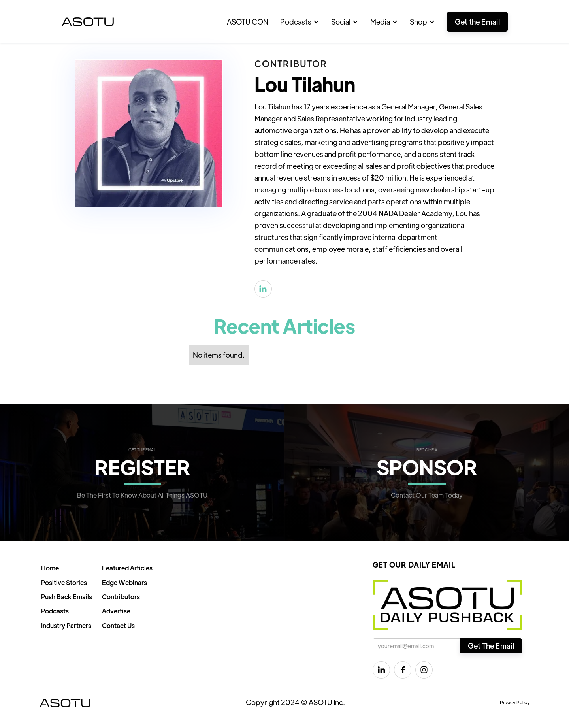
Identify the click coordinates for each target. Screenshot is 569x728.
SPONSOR (427, 467)
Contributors (121, 597)
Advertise (116, 611)
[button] (300, 22)
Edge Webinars (124, 582)
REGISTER (142, 467)
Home (50, 568)
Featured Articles (127, 568)
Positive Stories (64, 582)
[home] (88, 22)
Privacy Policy (515, 702)
